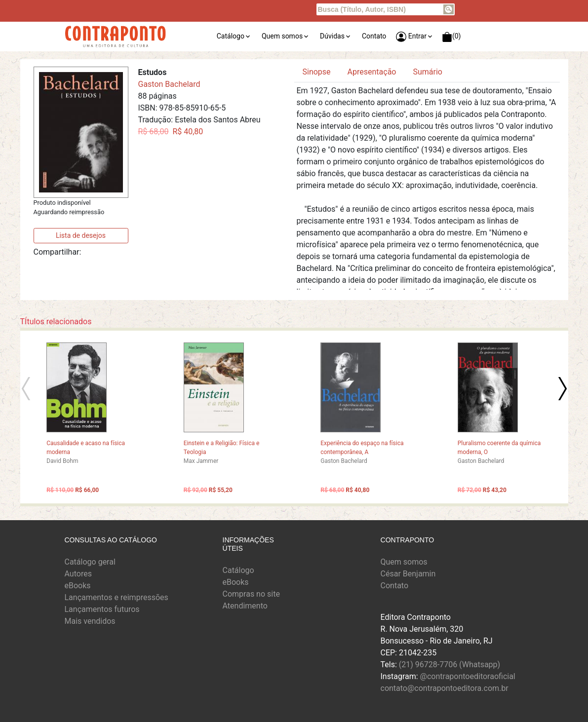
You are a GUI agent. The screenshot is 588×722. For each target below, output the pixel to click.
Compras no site (251, 594)
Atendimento (245, 606)
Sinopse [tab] (317, 72)
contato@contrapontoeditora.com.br (445, 688)
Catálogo (231, 36)
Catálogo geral (90, 562)
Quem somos (282, 36)
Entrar (411, 37)
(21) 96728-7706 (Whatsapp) (450, 665)
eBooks (78, 586)
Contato (374, 36)
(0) (451, 37)
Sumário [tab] (428, 72)
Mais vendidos (90, 621)
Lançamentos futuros (102, 609)
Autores (78, 574)
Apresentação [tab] (372, 72)
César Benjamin (408, 574)
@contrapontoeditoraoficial (468, 676)
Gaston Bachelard (169, 84)
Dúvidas (332, 36)
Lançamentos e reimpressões (117, 597)
